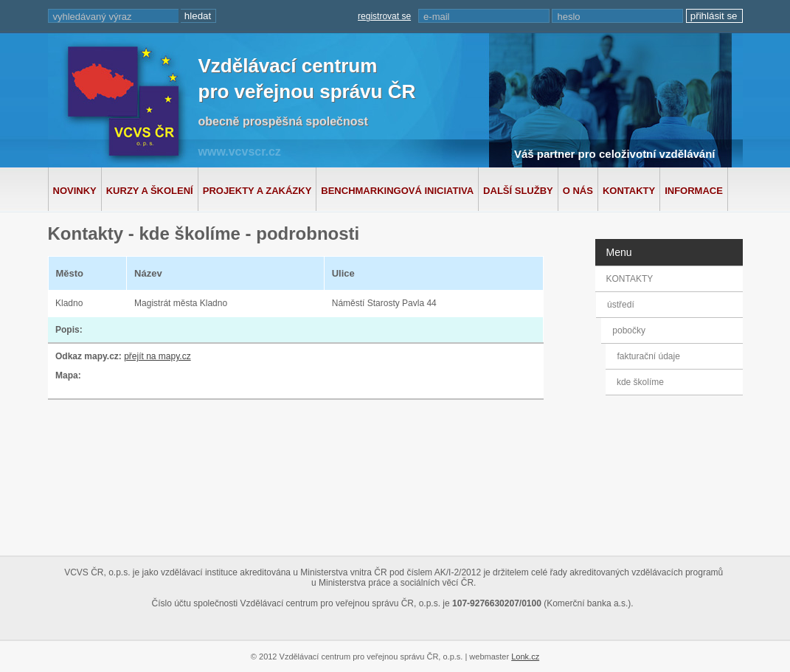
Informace (694, 191)
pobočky (632, 330)
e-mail (436, 17)
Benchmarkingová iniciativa (397, 191)
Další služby (518, 191)
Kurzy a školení (150, 191)
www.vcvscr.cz (240, 152)
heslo (568, 17)
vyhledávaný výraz (93, 17)
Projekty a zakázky (257, 191)
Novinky (75, 191)
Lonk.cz (525, 657)
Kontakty (629, 191)
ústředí (622, 305)
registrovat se (384, 16)
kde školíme (640, 382)
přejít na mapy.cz (157, 356)
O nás (578, 191)
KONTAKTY (630, 279)
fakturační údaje (648, 356)
